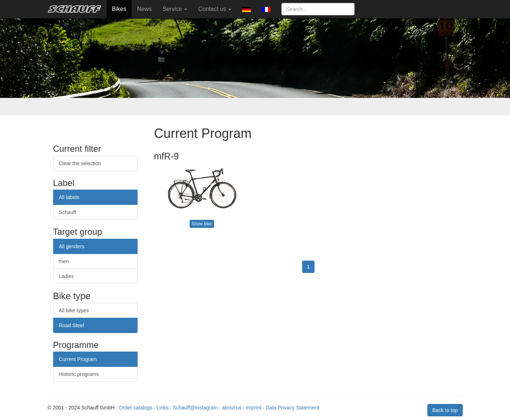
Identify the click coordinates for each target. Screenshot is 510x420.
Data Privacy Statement (292, 408)
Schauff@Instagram (195, 408)
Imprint (254, 408)
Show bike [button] (202, 224)
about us (232, 408)
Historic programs (79, 374)
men (64, 261)
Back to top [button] (445, 410)
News (145, 9)
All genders (72, 246)
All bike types (74, 310)
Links (163, 408)
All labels (69, 197)
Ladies (66, 276)
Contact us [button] (215, 9)
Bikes (119, 9)
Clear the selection (80, 163)
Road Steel (72, 325)
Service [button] (175, 9)
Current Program (78, 359)
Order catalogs (136, 408)
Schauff (68, 212)
